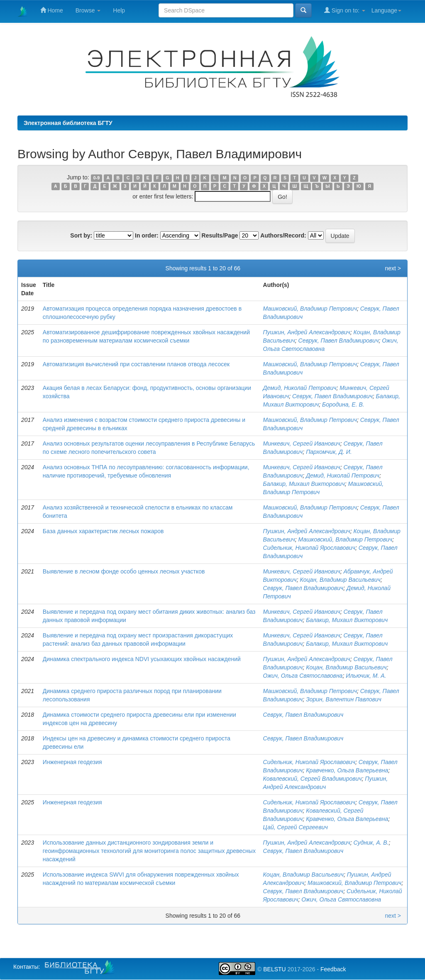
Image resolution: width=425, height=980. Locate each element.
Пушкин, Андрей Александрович (307, 332)
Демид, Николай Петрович (300, 388)
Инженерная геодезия (72, 762)
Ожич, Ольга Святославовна (303, 676)
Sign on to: (345, 10)
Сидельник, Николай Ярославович (309, 548)
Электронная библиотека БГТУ (68, 123)
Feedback (333, 969)
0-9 (96, 178)
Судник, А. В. (371, 843)
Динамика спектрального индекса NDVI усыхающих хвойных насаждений (142, 659)
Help (119, 10)
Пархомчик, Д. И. (329, 452)
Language (386, 10)
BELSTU (274, 969)
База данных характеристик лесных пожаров (103, 531)
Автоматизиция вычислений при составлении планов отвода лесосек (136, 364)
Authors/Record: (283, 235)
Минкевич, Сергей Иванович (302, 443)
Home (52, 10)
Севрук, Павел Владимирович (339, 341)
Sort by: (81, 235)
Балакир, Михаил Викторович (304, 484)
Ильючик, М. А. (366, 676)
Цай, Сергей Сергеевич (296, 827)
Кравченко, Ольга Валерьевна (347, 770)
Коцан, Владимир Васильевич (340, 580)
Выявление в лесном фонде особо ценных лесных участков (124, 571)
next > (393, 268)
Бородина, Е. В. (343, 404)
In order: (147, 235)
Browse (88, 10)
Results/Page (220, 235)
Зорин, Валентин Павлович (344, 699)
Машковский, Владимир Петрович (310, 309)
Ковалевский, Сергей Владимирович (313, 779)
